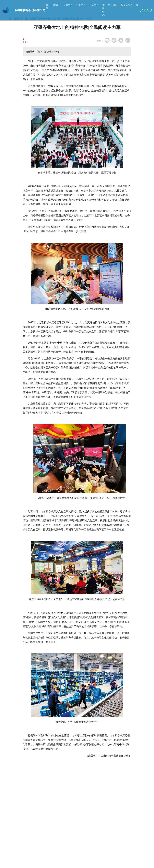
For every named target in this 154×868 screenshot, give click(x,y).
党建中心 (103, 10)
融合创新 (113, 5)
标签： (25, 42)
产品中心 (94, 5)
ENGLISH (146, 10)
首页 (47, 7)
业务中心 (81, 5)
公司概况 (55, 5)
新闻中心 (68, 5)
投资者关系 (127, 5)
